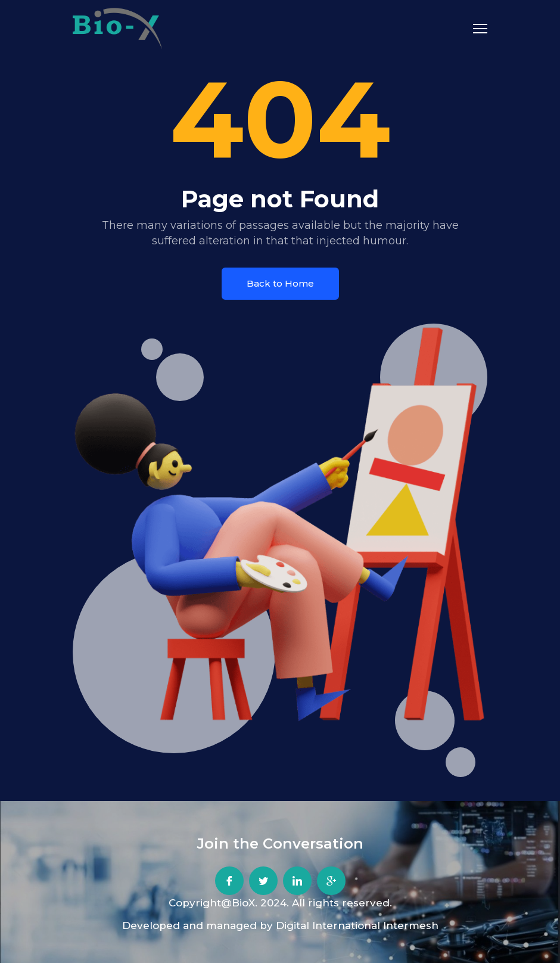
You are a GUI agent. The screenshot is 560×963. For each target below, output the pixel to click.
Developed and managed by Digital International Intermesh (280, 925)
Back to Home (280, 283)
